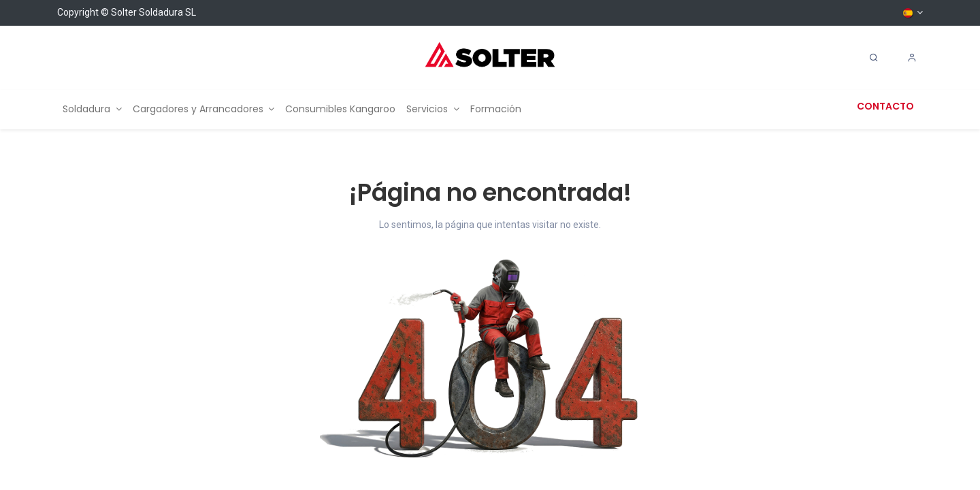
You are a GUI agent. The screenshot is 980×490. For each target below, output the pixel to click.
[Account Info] (912, 58)
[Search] (874, 58)
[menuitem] (92, 109)
